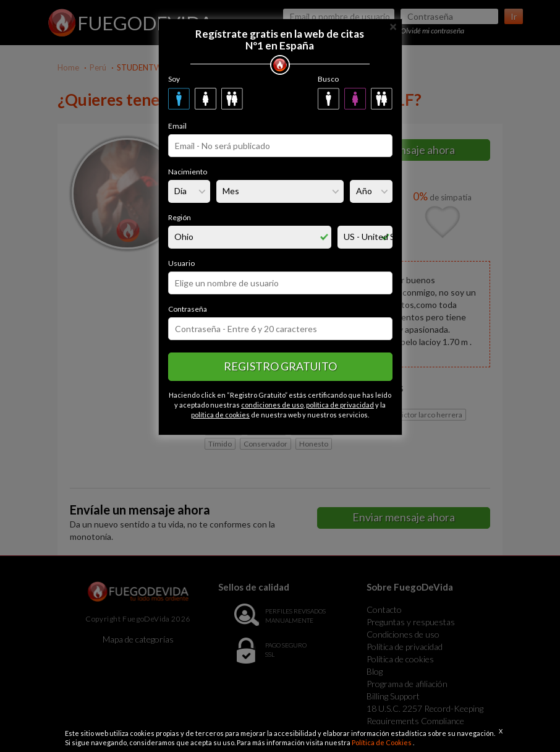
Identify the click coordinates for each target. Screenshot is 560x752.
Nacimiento (188, 172)
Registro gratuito (280, 366)
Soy (174, 79)
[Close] (393, 26)
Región (180, 217)
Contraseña (188, 309)
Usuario (181, 263)
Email (177, 126)
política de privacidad (340, 405)
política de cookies (220, 415)
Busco (328, 79)
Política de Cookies (382, 742)
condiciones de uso (272, 405)
